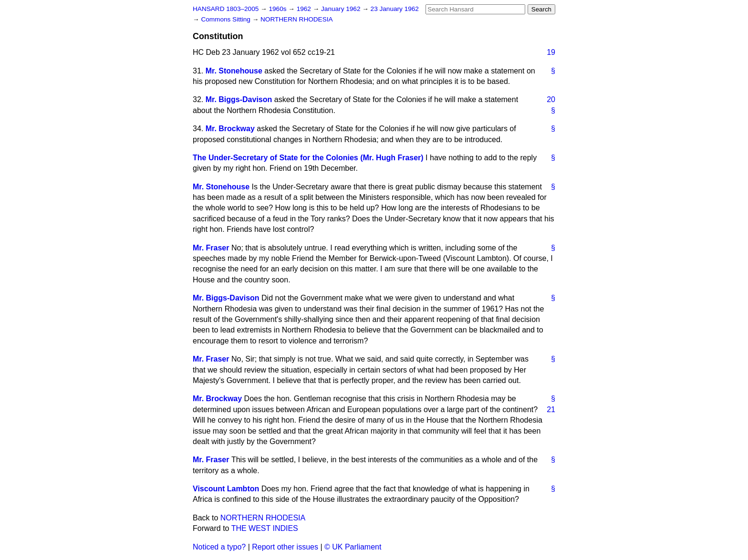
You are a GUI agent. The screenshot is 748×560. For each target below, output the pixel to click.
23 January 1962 (395, 9)
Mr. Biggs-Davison (239, 99)
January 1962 (342, 9)
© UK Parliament (353, 547)
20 (551, 99)
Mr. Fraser (211, 248)
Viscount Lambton (226, 489)
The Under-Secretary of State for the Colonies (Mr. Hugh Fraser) (308, 158)
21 (551, 410)
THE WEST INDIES (265, 528)
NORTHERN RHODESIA (297, 19)
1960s (278, 9)
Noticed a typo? (219, 547)
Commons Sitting (226, 19)
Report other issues (285, 547)
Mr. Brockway (230, 129)
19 (551, 52)
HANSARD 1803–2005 (226, 9)
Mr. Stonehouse (234, 71)
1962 (305, 9)
